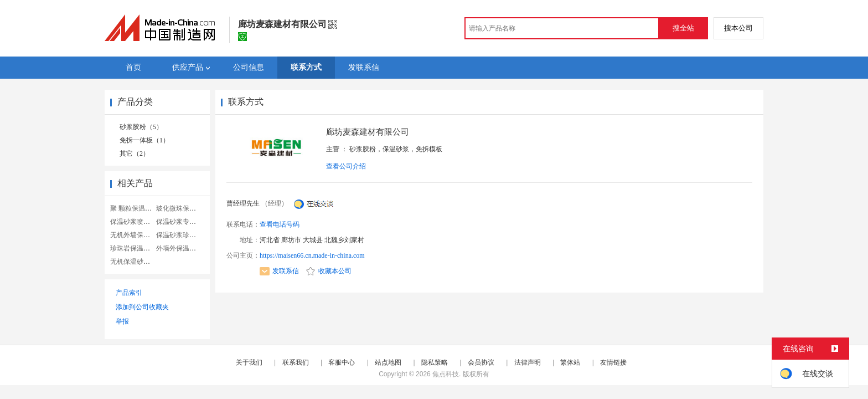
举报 (122, 321)
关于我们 (249, 362)
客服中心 (342, 362)
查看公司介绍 (346, 166)
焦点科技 (446, 374)
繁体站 (570, 362)
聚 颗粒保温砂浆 (134, 208)
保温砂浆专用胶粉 (183, 222)
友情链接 (613, 362)
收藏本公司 (329, 271)
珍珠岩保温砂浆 (133, 248)
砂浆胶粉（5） (141, 127)
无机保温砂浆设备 (137, 262)
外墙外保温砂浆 (179, 248)
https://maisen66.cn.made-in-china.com (312, 255)
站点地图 (388, 362)
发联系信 (279, 271)
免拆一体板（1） (144, 140)
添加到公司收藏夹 (142, 307)
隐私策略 (435, 362)
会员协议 (481, 362)
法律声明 (528, 362)
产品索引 (129, 293)
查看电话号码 (280, 224)
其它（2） (135, 154)
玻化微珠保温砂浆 (183, 208)
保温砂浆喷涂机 (133, 222)
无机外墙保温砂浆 (137, 235)
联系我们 (296, 362)
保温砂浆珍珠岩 (179, 235)
